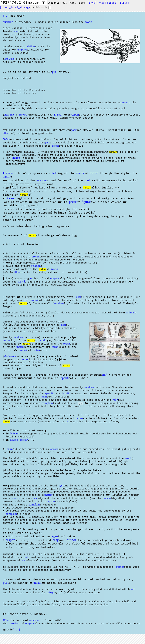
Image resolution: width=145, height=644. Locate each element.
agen (55, 536)
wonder (42, 180)
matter (48, 495)
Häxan (58, 115)
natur (113, 152)
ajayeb (14, 440)
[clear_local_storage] (16, 8)
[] (124, 3)
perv (6, 583)
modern (59, 303)
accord (54, 449)
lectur (7, 177)
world (89, 22)
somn (17, 31)
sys (61, 486)
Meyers (23, 115)
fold (55, 173)
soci (79, 297)
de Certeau (10, 357)
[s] (92, 3)
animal (130, 313)
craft (105, 375)
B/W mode (42, 8)
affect (6, 133)
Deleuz (7, 140)
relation (30, 47)
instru (20, 347)
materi (81, 173)
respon (75, 115)
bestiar (24, 440)
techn (67, 344)
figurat (86, 202)
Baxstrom (9, 115)
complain (47, 403)
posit (74, 130)
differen (18, 272)
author (7, 341)
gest (55, 72)
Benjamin (9, 59)
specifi (65, 378)
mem (44, 397)
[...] (7, 16)
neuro (79, 418)
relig (115, 400)
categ (50, 593)
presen (125, 103)
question (8, 22)
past (87, 180)
